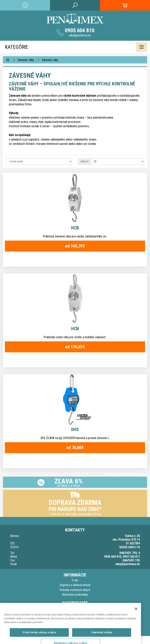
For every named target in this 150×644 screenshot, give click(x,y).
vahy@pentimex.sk (80, 35)
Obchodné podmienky (75, 595)
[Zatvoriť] (136, 629)
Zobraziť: (85, 161)
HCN (75, 329)
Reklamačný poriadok (75, 613)
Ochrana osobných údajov (75, 590)
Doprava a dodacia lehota (75, 585)
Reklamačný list (75, 618)
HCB (75, 228)
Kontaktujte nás (75, 608)
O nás (75, 580)
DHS (75, 430)
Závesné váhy (26, 60)
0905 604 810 (80, 30)
